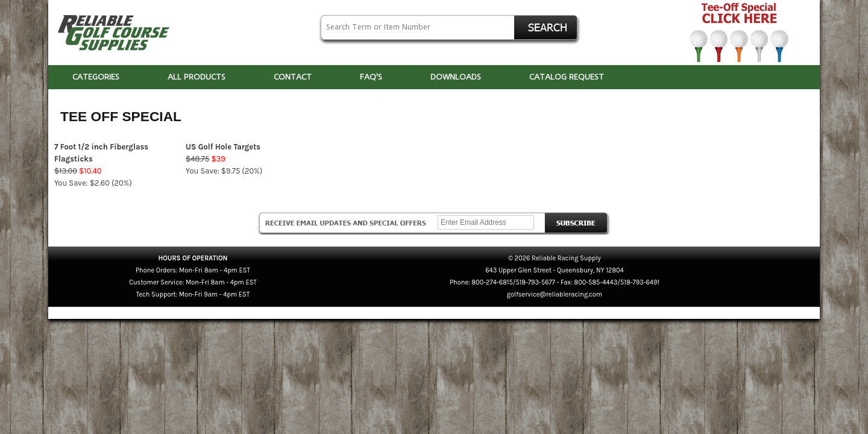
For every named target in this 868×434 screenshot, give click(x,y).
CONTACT (293, 77)
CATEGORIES (96, 77)
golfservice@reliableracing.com (555, 294)
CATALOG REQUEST (567, 77)
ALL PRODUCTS (197, 77)
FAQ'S (371, 77)
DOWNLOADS (456, 77)
